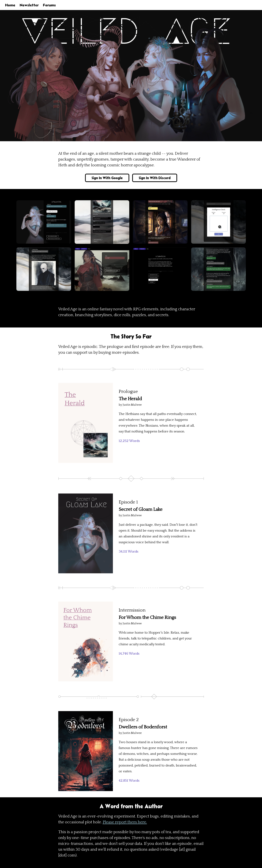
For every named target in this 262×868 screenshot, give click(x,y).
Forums (49, 5)
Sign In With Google (107, 178)
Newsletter (29, 5)
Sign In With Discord (155, 178)
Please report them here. (125, 822)
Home (10, 5)
